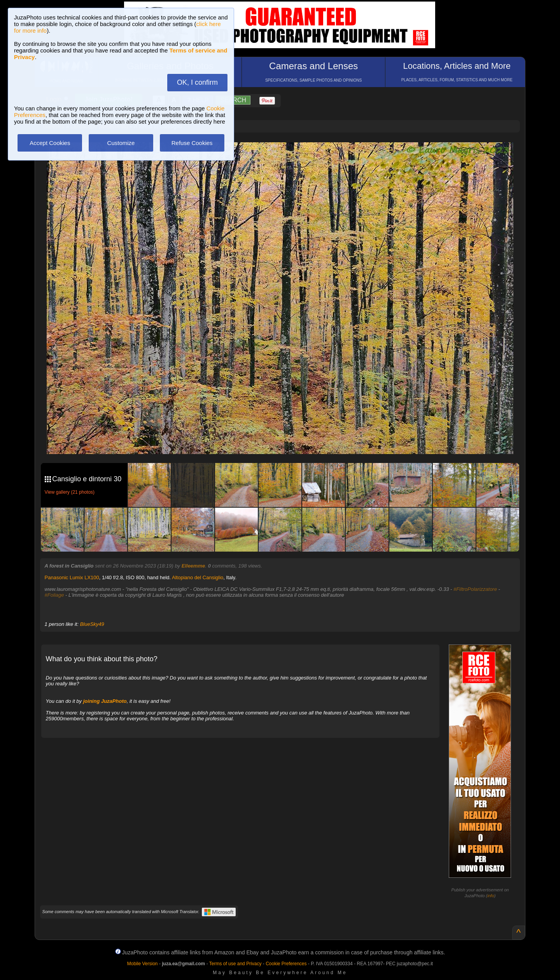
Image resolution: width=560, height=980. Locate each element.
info (491, 896)
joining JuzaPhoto (105, 701)
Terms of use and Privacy (235, 964)
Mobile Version (143, 964)
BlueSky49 (92, 624)
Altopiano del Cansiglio (198, 577)
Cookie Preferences (286, 964)
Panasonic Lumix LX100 (72, 577)
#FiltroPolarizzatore (475, 589)
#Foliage (54, 595)
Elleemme (193, 566)
